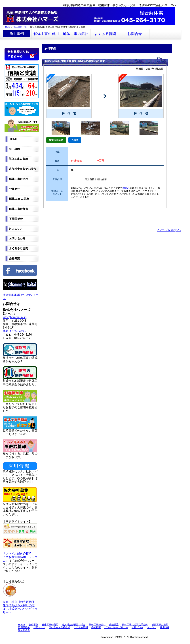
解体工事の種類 (160, 625)
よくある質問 (105, 34)
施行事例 (33, 625)
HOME (7, 27)
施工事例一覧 (20, 27)
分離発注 (114, 625)
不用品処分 (24, 627)
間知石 (126, 188)
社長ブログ (137, 627)
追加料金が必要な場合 (74, 625)
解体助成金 (24, 630)
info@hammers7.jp (15, 317)
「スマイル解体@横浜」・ (20, 554)
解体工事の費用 (46, 34)
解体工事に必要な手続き (135, 625)
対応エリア (39, 627)
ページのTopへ (169, 230)
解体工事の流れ (76, 34)
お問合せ (135, 34)
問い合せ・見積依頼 (59, 627)
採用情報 (165, 627)
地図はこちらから (14, 331)
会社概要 (96, 627)
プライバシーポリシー (116, 627)
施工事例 (17, 34)
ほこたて (152, 627)
